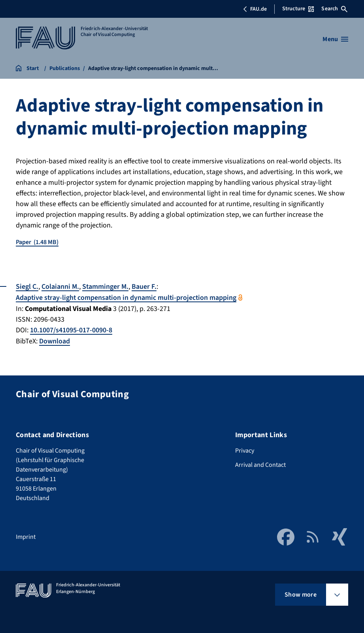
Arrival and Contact (260, 464)
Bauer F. (144, 287)
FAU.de (255, 9)
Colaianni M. (60, 287)
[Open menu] (335, 39)
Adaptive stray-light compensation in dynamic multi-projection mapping (127, 297)
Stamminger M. (106, 287)
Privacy (245, 449)
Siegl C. (27, 287)
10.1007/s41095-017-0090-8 (71, 329)
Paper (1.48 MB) (37, 242)
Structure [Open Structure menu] (298, 9)
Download (55, 340)
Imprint (26, 536)
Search (334, 9)
